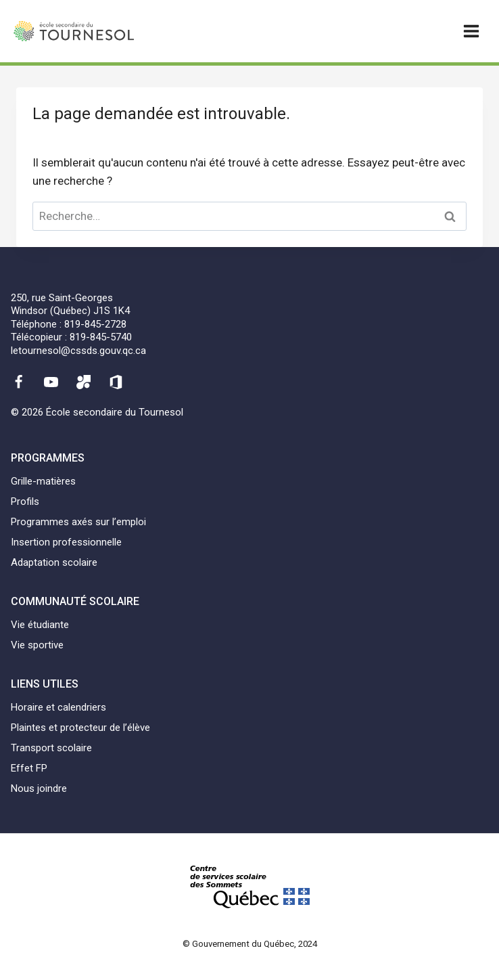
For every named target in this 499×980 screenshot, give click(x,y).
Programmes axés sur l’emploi (78, 522)
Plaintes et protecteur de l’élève (80, 728)
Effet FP (29, 768)
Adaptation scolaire (54, 562)
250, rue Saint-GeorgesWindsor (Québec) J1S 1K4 (70, 305)
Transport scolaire (51, 748)
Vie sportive (37, 645)
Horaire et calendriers (58, 707)
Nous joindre (39, 788)
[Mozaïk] (84, 382)
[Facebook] (18, 382)
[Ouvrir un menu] (471, 31)
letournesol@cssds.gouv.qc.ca (78, 351)
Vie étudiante (40, 625)
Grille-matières (43, 481)
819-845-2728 (95, 324)
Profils (25, 502)
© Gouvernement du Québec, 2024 (250, 944)
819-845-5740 (101, 337)
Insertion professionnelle (66, 542)
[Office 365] (116, 382)
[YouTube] (51, 382)
